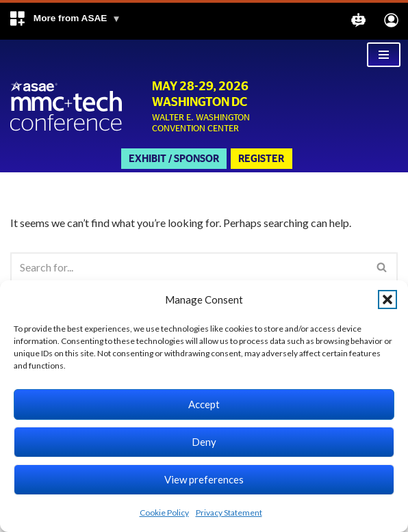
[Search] (189, 267)
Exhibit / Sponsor (174, 159)
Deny (204, 442)
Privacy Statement (229, 513)
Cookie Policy (164, 513)
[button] (65, 21)
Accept (204, 404)
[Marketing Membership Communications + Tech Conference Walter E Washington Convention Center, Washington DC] (67, 107)
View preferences (204, 479)
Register (261, 159)
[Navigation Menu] (384, 55)
